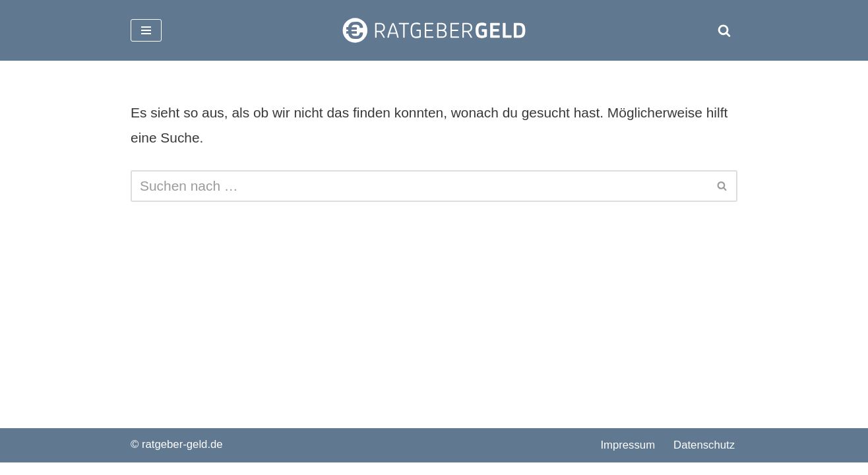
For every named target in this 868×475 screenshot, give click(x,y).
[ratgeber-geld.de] (434, 30)
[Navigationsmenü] (146, 30)
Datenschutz (704, 458)
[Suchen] (724, 30)
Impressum (628, 458)
